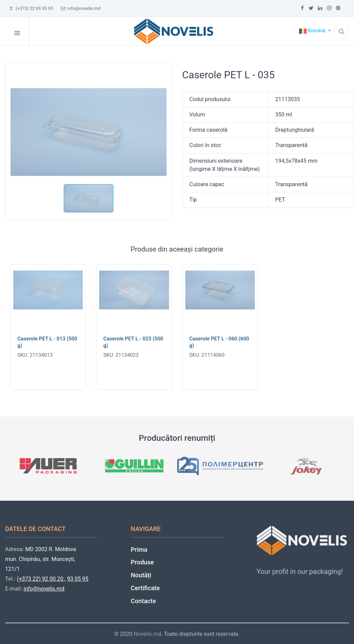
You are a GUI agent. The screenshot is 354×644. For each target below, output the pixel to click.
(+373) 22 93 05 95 (32, 8)
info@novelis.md (81, 8)
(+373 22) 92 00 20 (41, 579)
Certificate (145, 588)
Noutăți (141, 575)
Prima (139, 550)
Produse (142, 562)
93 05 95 (78, 579)
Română (313, 31)
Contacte (143, 601)
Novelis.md (147, 634)
